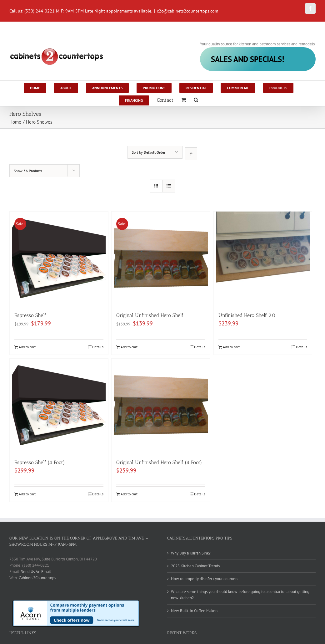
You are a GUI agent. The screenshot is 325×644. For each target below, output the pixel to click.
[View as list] (169, 186)
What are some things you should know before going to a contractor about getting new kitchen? (240, 595)
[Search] (196, 100)
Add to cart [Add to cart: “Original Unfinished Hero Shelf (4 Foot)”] (129, 494)
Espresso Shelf (30, 315)
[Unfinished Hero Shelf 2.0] (263, 258)
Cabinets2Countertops (37, 578)
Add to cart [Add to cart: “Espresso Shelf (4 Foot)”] (27, 494)
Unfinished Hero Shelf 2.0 (247, 315)
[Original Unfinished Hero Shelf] (161, 258)
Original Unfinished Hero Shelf (150, 315)
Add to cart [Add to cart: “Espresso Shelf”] (27, 347)
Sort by (149, 152)
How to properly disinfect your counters (205, 579)
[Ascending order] (191, 154)
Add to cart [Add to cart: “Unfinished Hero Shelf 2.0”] (231, 347)
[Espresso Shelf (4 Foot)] (59, 406)
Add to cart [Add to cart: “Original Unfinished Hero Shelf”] (129, 347)
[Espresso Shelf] (59, 258)
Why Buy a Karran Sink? (191, 553)
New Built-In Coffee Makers (195, 611)
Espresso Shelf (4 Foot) (40, 462)
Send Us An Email (36, 572)
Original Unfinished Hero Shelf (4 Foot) (159, 462)
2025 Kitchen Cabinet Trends (195, 566)
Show (28, 171)
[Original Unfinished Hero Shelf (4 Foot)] (161, 406)
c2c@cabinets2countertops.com (187, 11)
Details (98, 347)
